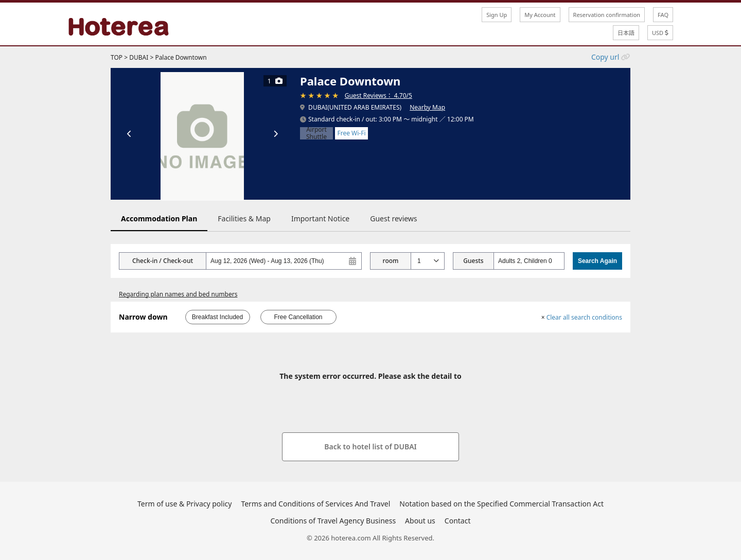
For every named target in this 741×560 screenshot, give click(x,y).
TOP (117, 57)
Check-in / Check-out (163, 261)
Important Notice (320, 218)
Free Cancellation (298, 317)
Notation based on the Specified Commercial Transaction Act (501, 504)
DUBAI (139, 57)
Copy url (605, 57)
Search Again (597, 261)
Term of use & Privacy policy (184, 504)
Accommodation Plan (159, 218)
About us (420, 521)
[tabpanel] (202, 134)
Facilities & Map (244, 218)
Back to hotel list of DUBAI (370, 447)
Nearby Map (427, 107)
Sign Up (497, 15)
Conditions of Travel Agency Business (333, 521)
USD (660, 33)
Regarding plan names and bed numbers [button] (178, 294)
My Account (540, 15)
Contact (458, 521)
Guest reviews (393, 218)
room (391, 261)
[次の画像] (275, 134)
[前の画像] (129, 134)
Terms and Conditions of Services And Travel (315, 504)
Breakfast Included (217, 317)
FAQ (663, 15)
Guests (473, 261)
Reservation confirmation (607, 15)
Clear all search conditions (582, 317)
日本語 (626, 33)
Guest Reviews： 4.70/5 (378, 95)
